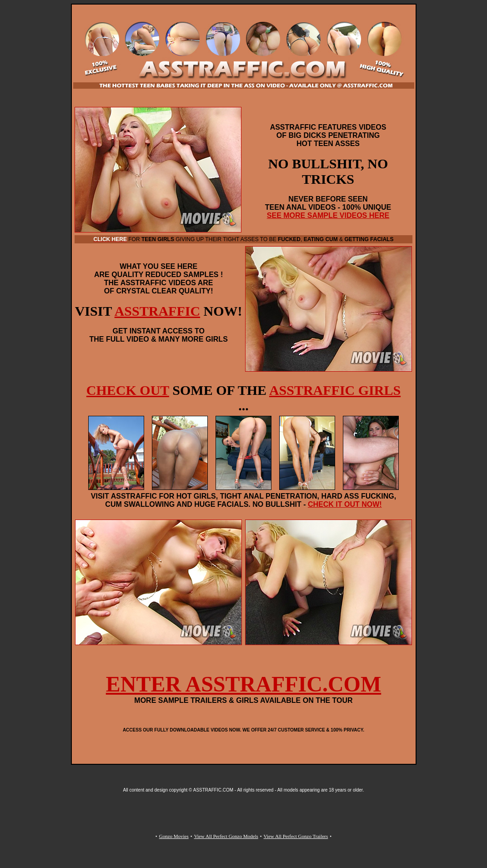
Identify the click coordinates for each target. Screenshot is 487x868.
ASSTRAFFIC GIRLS (335, 390)
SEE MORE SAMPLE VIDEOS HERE (328, 215)
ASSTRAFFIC (157, 311)
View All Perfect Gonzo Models (226, 836)
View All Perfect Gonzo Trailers (296, 836)
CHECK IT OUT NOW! (345, 504)
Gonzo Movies (174, 836)
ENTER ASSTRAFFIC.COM (243, 684)
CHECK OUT (128, 390)
